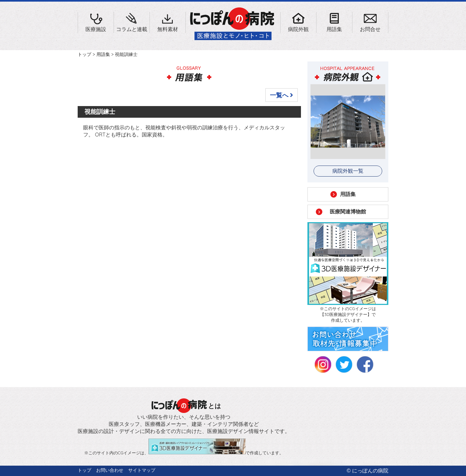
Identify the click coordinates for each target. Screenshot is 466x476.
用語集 (103, 54)
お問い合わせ (110, 470)
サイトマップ (142, 470)
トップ (84, 54)
